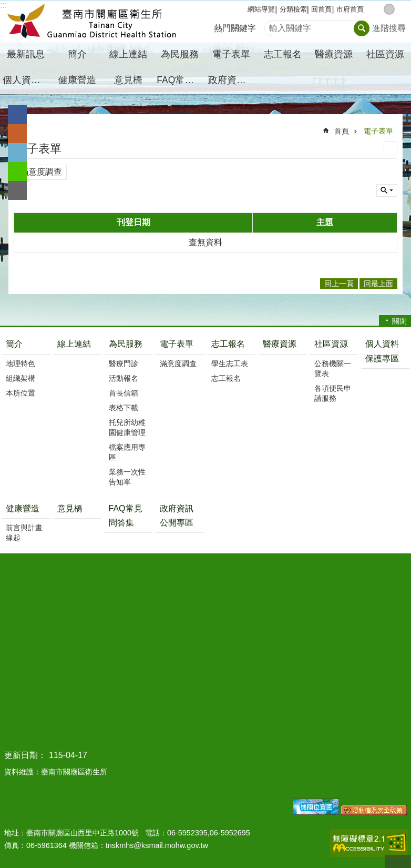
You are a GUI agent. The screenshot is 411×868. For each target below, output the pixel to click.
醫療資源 (334, 54)
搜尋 (273, 26)
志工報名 (228, 344)
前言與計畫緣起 (24, 533)
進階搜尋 (389, 28)
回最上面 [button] (378, 284)
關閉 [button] (399, 321)
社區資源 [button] (385, 54)
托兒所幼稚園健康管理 (127, 427)
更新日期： (25, 755)
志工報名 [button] (283, 54)
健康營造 (23, 508)
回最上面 (398, 861)
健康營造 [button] (77, 80)
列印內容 (391, 148)
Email (17, 190)
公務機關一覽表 (333, 369)
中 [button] (389, 9)
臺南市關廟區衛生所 (92, 22)
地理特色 (20, 364)
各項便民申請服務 (333, 393)
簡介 (14, 344)
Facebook (17, 115)
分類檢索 (293, 9)
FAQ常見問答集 (181, 80)
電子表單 (378, 131)
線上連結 (128, 54)
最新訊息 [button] (26, 54)
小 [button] (378, 9)
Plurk (17, 134)
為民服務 (126, 344)
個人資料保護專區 (27, 80)
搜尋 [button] (362, 28)
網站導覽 (261, 9)
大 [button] (400, 9)
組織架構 (20, 378)
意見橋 (128, 80)
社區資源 (331, 344)
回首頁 (321, 9)
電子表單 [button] (231, 54)
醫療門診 (124, 364)
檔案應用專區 (127, 452)
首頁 (342, 131)
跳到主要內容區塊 (6, 6)
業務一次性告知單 (127, 477)
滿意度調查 (41, 172)
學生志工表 (230, 364)
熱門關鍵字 (235, 28)
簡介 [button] (77, 54)
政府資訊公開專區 (233, 80)
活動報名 (124, 378)
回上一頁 (339, 284)
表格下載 (124, 408)
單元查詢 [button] (387, 190)
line (17, 171)
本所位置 (20, 393)
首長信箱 (124, 393)
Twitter (17, 153)
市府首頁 (350, 9)
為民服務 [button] (180, 54)
